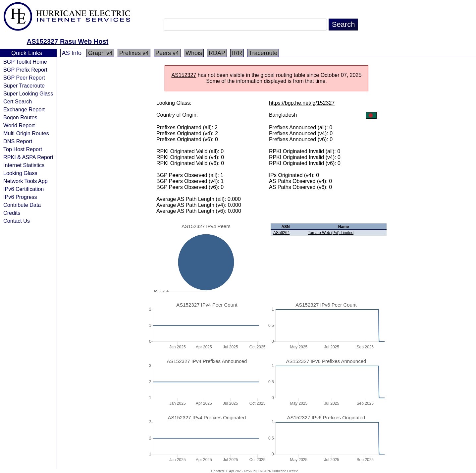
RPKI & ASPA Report (28, 157)
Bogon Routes (20, 117)
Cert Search (18, 101)
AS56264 (281, 233)
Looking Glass (20, 173)
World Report (19, 125)
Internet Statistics (24, 165)
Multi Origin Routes (26, 133)
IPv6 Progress (20, 197)
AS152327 (184, 75)
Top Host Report (23, 149)
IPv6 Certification (24, 189)
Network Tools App (26, 181)
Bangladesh (283, 115)
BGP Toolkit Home (25, 62)
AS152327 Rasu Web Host (68, 41)
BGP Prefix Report (25, 70)
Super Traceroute (24, 86)
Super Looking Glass (28, 93)
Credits (12, 213)
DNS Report (18, 141)
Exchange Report (24, 109)
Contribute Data (22, 205)
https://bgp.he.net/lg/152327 (302, 103)
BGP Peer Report (24, 78)
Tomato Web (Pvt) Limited (331, 233)
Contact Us (17, 221)
